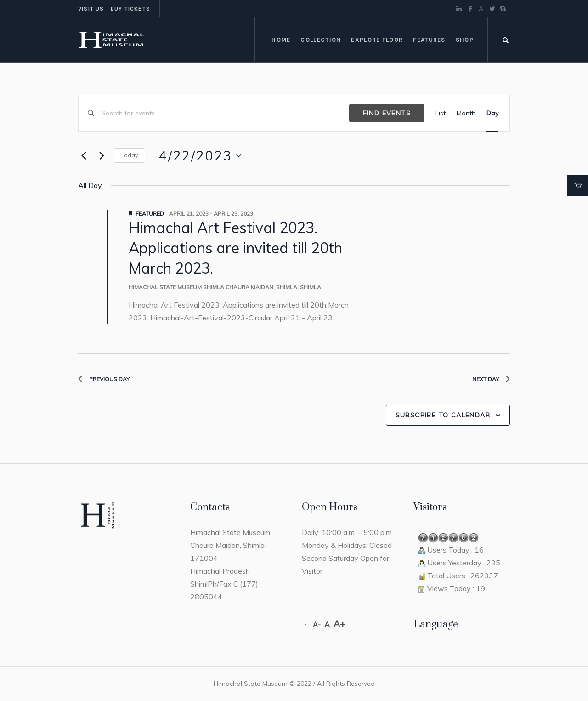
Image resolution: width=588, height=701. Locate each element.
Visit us (91, 9)
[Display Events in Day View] (492, 113)
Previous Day (104, 379)
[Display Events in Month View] (466, 113)
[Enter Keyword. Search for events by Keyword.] (225, 113)
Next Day (491, 379)
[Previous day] (84, 156)
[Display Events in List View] (441, 113)
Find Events (387, 113)
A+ (339, 624)
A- (317, 625)
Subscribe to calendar (443, 415)
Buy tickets (130, 9)
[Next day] (102, 156)
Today (130, 155)
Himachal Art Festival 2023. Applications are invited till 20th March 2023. (235, 248)
